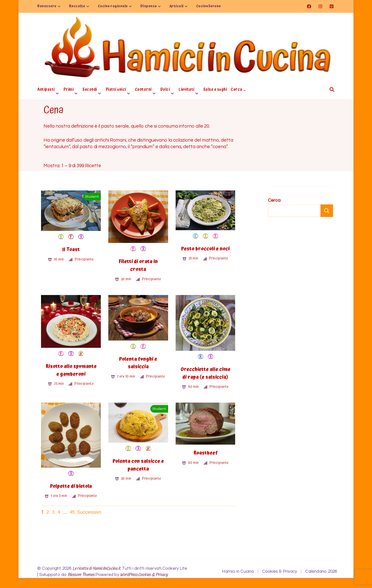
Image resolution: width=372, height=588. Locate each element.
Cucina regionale (113, 6)
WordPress (129, 575)
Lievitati (187, 90)
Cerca (274, 200)
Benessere (47, 6)
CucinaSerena (209, 6)
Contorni (143, 90)
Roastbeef (206, 453)
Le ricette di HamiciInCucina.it (96, 569)
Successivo (89, 512)
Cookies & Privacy (153, 575)
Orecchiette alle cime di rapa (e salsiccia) (206, 373)
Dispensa (149, 6)
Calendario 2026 (321, 571)
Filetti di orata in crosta (138, 265)
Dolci (165, 90)
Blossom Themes (81, 575)
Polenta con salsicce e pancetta (138, 465)
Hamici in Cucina (238, 571)
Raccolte (77, 6)
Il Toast (71, 250)
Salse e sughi (215, 90)
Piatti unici (116, 90)
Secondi (90, 90)
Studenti (92, 197)
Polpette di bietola (71, 486)
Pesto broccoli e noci (205, 249)
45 (72, 512)
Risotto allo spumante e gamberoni (71, 370)
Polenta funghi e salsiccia (138, 363)
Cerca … (238, 90)
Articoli (176, 6)
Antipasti (46, 90)
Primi (69, 90)
